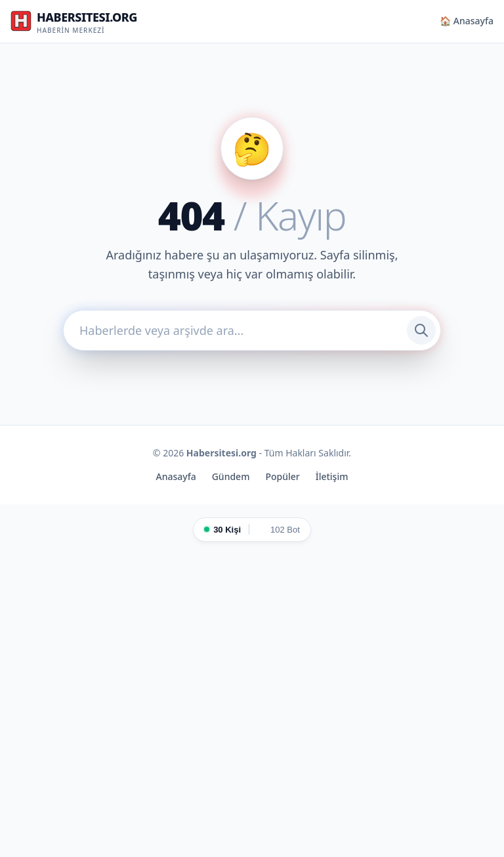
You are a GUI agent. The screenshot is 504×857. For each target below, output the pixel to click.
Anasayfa (176, 476)
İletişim (332, 476)
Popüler (282, 476)
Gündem (231, 476)
